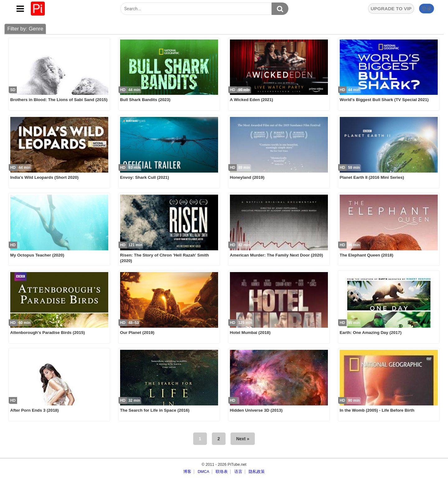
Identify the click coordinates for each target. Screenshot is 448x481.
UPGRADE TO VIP (391, 9)
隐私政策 (257, 472)
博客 (187, 472)
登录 (427, 9)
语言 (238, 472)
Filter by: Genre (25, 29)
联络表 (222, 472)
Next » (243, 439)
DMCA (203, 472)
